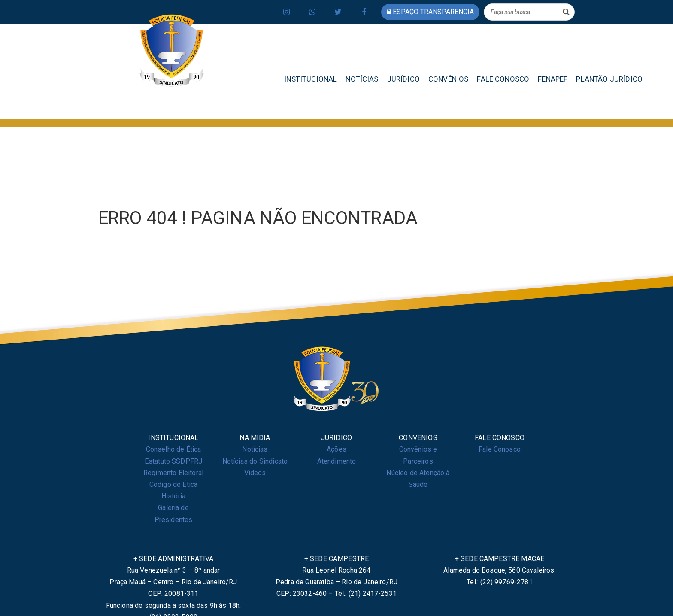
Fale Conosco (500, 449)
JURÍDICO (403, 79)
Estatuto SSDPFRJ (174, 461)
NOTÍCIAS (362, 79)
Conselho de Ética (174, 449)
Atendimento (337, 461)
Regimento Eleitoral (173, 473)
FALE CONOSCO (503, 79)
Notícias (255, 449)
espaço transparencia (430, 12)
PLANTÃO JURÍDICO (609, 79)
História (173, 496)
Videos (255, 473)
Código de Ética (173, 484)
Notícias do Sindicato (255, 461)
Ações (336, 449)
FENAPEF (553, 79)
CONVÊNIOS (448, 79)
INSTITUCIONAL (311, 79)
